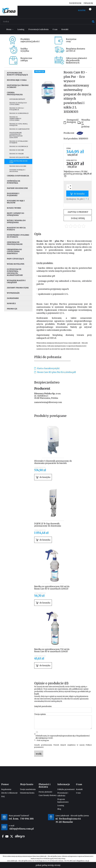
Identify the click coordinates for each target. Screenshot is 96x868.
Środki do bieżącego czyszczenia (18, 104)
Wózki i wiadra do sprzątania (16, 221)
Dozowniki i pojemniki (13, 194)
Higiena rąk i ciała (17, 80)
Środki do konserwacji (19, 113)
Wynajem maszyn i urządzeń (16, 281)
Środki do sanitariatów (19, 129)
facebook (3, 836)
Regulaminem (82, 696)
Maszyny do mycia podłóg (16, 229)
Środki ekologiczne (18, 166)
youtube (7, 836)
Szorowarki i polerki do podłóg (18, 236)
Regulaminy (6, 789)
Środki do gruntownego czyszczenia (15, 119)
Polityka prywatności (66, 789)
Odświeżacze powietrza (13, 182)
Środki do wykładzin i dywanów (19, 142)
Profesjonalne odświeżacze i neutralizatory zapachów (16, 135)
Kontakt (79, 789)
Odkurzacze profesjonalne (15, 243)
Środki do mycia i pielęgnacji (17, 109)
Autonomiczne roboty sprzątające (17, 74)
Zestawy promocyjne (18, 288)
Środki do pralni (16, 154)
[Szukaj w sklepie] (49, 22)
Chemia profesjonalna (15, 94)
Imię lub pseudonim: (43, 706)
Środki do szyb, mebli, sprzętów (19, 125)
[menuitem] (10, 29)
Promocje (12, 309)
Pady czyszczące (15, 259)
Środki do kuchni (17, 150)
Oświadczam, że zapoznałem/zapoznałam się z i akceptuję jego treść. (63, 737)
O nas (78, 793)
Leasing (61, 806)
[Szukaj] (93, 22)
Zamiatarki (13, 298)
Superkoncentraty (17, 99)
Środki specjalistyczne (19, 157)
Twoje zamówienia (28, 789)
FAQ (3, 797)
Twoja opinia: (40, 714)
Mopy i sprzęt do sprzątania (15, 214)
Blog (59, 809)
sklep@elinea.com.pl (83, 861)
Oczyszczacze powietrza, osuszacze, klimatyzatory (15, 272)
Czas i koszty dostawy (48, 795)
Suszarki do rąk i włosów (16, 202)
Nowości (11, 303)
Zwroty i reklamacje (9, 793)
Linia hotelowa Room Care (18, 162)
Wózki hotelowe (16, 264)
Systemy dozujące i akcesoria (17, 171)
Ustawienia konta (27, 793)
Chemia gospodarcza (18, 176)
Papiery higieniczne (17, 188)
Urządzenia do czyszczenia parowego (14, 251)
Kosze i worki (14, 208)
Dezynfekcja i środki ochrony (18, 86)
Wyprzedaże (13, 293)
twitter (12, 836)
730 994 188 (27, 819)
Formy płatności (45, 792)
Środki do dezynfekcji (19, 146)
